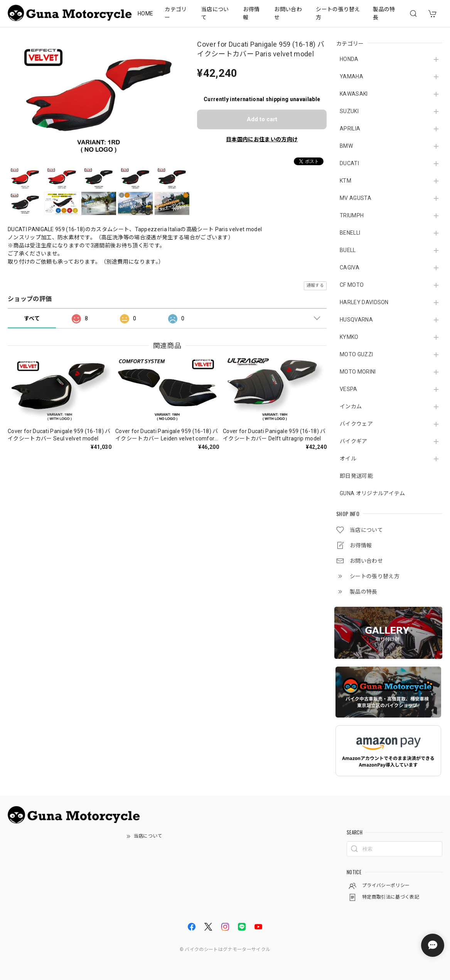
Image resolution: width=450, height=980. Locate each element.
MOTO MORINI (358, 372)
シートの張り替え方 (338, 13)
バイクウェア (356, 424)
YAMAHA (351, 76)
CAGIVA (350, 267)
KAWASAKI (354, 94)
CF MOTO (352, 285)
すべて (32, 318)
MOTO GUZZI (356, 354)
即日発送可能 (356, 476)
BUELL (348, 250)
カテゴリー (176, 13)
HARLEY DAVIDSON (364, 302)
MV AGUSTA (356, 198)
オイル (348, 459)
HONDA (349, 59)
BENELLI (350, 233)
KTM (346, 181)
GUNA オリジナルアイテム (372, 493)
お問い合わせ (288, 13)
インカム (351, 406)
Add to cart (262, 119)
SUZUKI (349, 111)
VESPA (349, 389)
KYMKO (349, 337)
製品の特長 (384, 13)
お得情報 (251, 13)
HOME (145, 14)
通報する (315, 285)
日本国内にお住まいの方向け (262, 139)
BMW (346, 146)
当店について (215, 13)
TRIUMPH (352, 215)
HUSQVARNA (356, 320)
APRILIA (350, 129)
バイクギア (354, 441)
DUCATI (349, 163)
